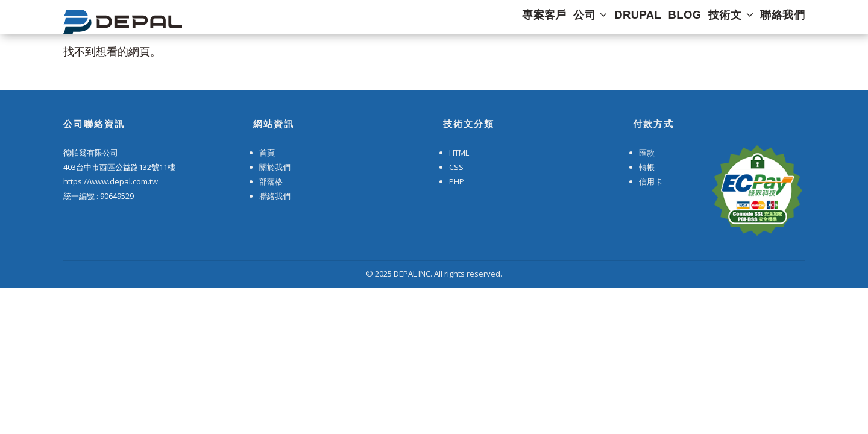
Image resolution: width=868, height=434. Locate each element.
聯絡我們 (784, 20)
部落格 (271, 181)
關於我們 (275, 167)
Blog (670, 20)
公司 (560, 20)
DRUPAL (616, 20)
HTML (459, 153)
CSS (456, 167)
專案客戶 (506, 20)
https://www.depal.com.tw (111, 181)
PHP (457, 181)
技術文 (725, 20)
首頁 (267, 153)
